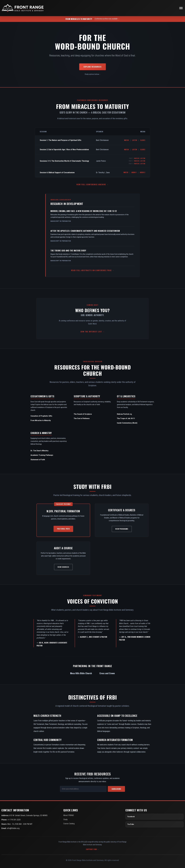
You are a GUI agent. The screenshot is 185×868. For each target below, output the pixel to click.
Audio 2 (143, 172)
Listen (135, 140)
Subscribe (116, 789)
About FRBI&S (69, 815)
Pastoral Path (63, 529)
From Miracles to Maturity (41, 420)
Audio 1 (134, 172)
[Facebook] (155, 817)
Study (65, 819)
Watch (126, 140)
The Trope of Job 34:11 (126, 418)
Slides (143, 140)
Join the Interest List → (92, 331)
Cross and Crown (107, 673)
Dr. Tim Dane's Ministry (39, 451)
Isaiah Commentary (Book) (127, 423)
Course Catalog (69, 824)
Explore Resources (92, 67)
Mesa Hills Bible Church (81, 673)
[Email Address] (83, 789)
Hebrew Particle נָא (124, 414)
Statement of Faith (38, 460)
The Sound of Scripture (83, 414)
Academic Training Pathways (42, 455)
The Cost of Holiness (82, 418)
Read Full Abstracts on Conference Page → (93, 270)
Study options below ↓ (92, 74)
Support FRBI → (92, 849)
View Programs (122, 529)
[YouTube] (155, 824)
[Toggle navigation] (181, 8)
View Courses (63, 567)
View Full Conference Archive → (92, 184)
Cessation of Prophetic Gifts (41, 416)
